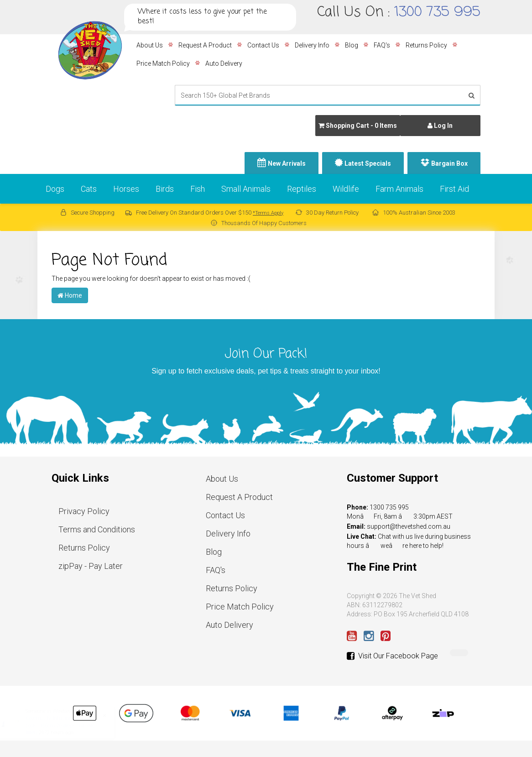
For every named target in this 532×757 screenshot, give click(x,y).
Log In (440, 126)
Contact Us (263, 45)
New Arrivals (287, 163)
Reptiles (302, 189)
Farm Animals (399, 189)
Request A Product (205, 45)
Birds (165, 189)
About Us (150, 45)
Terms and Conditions (97, 529)
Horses (126, 189)
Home (70, 295)
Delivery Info (312, 45)
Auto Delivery (224, 63)
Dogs (55, 189)
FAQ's (382, 45)
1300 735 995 (437, 12)
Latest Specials (368, 163)
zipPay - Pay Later (91, 566)
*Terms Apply (268, 213)
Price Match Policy (163, 63)
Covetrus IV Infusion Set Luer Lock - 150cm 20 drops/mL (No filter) (69, 725)
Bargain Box (449, 163)
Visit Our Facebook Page (392, 656)
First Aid (454, 189)
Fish (198, 189)
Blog (352, 45)
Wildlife (346, 189)
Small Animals (246, 189)
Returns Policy (426, 45)
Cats (89, 189)
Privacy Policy (84, 511)
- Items (358, 126)
